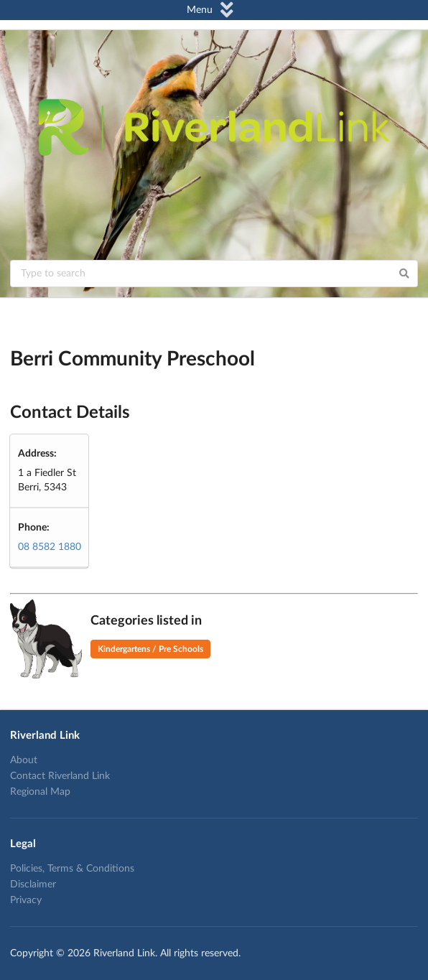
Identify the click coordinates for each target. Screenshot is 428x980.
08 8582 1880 (50, 547)
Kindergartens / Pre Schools (150, 649)
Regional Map (40, 792)
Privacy (26, 900)
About (24, 760)
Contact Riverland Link (60, 776)
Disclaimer (33, 885)
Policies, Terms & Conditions (72, 869)
